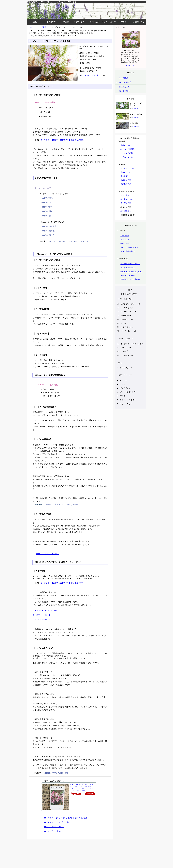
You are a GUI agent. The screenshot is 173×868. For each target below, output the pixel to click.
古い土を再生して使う (129, 247)
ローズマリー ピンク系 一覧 (45, 611)
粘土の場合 (125, 236)
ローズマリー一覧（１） (42, 615)
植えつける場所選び (128, 149)
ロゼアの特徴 (47, 198)
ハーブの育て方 (49, 22)
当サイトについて (109, 22)
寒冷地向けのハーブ (128, 275)
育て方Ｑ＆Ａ (79, 22)
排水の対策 (125, 240)
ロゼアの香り (47, 211)
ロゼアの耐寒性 (48, 231)
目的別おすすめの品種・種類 (57, 773)
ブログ (124, 22)
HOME (34, 22)
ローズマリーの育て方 (90, 75)
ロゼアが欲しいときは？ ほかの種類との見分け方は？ (70, 241)
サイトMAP (94, 22)
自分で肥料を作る (128, 251)
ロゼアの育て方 (48, 235)
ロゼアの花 (47, 202)
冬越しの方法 (126, 184)
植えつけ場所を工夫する (130, 264)
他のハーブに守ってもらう (131, 272)
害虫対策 (124, 176)
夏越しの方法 (126, 180)
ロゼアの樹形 (47, 207)
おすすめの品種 (127, 153)
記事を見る (136, 109)
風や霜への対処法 (128, 268)
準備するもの (126, 145)
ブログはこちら (129, 66)
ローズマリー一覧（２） (42, 619)
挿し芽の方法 (126, 203)
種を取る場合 (126, 211)
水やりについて (127, 172)
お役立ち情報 (139, 22)
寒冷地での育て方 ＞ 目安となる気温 (62, 505)
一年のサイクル (127, 157)
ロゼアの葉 (47, 216)
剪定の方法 (125, 195)
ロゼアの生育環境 (49, 226)
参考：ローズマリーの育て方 (48, 554)
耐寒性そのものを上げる (130, 279)
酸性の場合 (125, 244)
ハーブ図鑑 (64, 22)
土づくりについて (128, 168)
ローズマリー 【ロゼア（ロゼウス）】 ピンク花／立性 (62, 140)
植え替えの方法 (127, 199)
